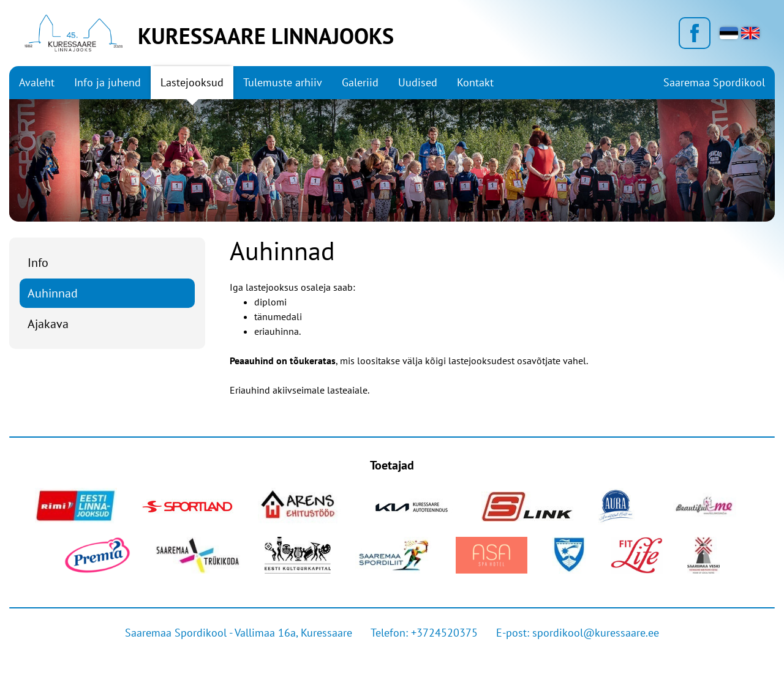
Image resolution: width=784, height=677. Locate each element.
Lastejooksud (192, 82)
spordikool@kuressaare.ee (596, 633)
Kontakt (475, 82)
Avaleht (37, 82)
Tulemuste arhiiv (283, 82)
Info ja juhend (107, 82)
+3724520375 (444, 633)
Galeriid (360, 82)
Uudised (418, 82)
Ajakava (48, 324)
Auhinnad (53, 293)
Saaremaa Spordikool (714, 82)
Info (38, 263)
